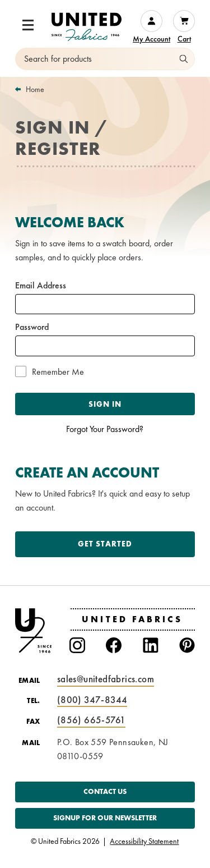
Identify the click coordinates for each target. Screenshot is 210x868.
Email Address (41, 286)
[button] (28, 25)
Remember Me (58, 372)
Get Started (105, 544)
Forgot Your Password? (105, 429)
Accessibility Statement (144, 842)
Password (32, 327)
